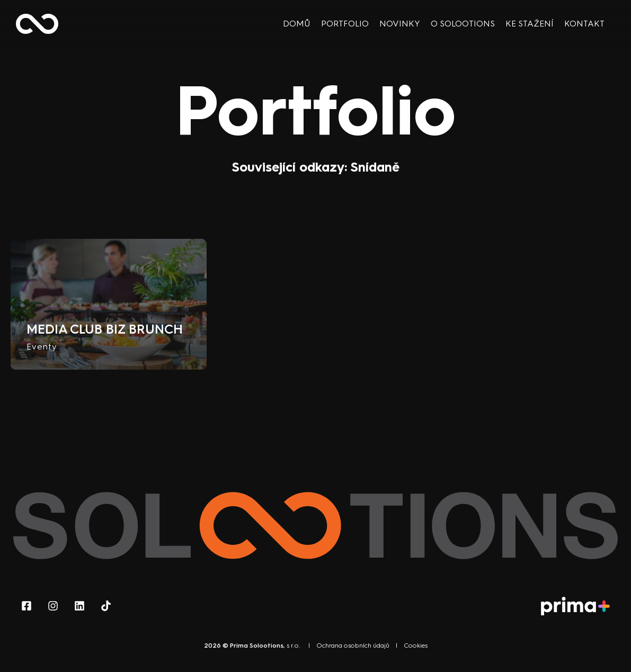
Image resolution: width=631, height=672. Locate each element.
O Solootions (463, 24)
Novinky (400, 24)
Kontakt (584, 24)
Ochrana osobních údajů (353, 646)
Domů (297, 24)
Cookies (416, 646)
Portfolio (345, 24)
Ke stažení (530, 24)
